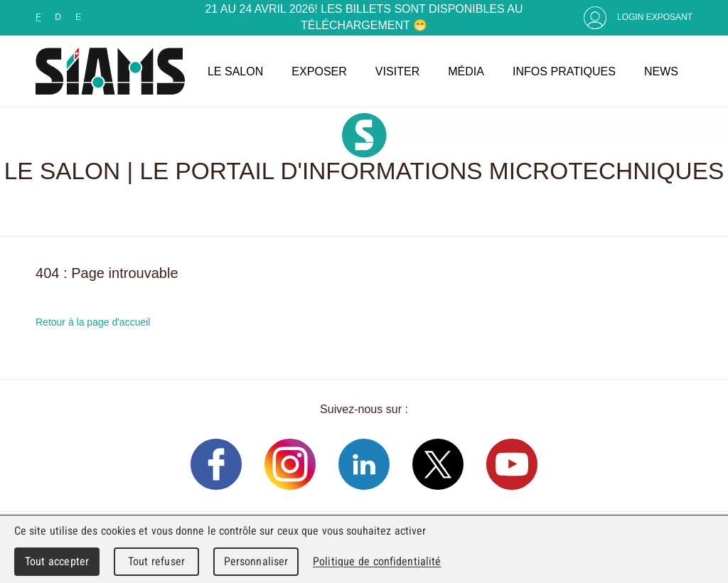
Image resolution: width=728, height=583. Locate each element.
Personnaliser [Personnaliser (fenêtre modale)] (256, 561)
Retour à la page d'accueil (93, 322)
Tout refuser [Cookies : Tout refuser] (156, 561)
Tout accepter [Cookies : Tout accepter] (57, 561)
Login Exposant (655, 17)
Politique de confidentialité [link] (377, 561)
